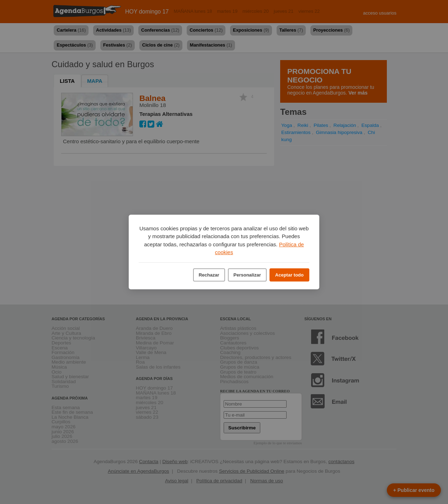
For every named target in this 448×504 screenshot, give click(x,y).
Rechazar (209, 275)
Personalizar (247, 275)
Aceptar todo (289, 275)
